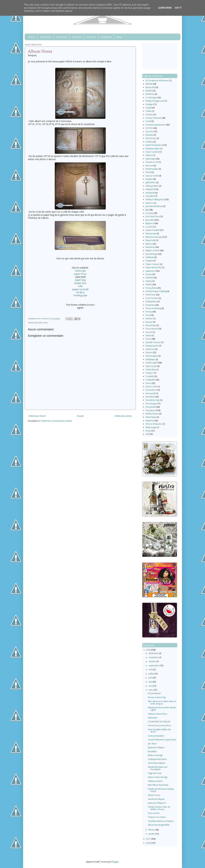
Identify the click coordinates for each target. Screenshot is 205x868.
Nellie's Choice (153, 250)
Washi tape (151, 417)
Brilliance (150, 94)
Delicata (149, 135)
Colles (149, 111)
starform (150, 349)
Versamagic (151, 404)
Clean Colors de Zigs (158, 777)
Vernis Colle (151, 387)
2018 (149, 650)
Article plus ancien (123, 416)
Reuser (149, 322)
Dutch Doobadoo (154, 145)
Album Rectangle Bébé (159, 825)
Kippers (149, 223)
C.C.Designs (151, 98)
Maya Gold (150, 240)
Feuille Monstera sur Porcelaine (158, 768)
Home (32, 37)
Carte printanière (156, 736)
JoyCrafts (38, 322)
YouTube (77, 37)
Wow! (148, 431)
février (152, 830)
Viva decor (150, 410)
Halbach (149, 189)
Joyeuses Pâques (156, 747)
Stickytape (150, 359)
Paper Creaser (152, 264)
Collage (149, 104)
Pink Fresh (150, 295)
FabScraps (150, 159)
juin (151, 678)
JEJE (147, 210)
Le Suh (149, 227)
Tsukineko (150, 380)
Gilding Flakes (152, 186)
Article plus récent (37, 416)
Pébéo (149, 284)
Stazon (149, 353)
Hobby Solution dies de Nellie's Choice (159, 808)
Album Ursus (154, 795)
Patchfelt (150, 278)
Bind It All (150, 87)
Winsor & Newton (154, 424)
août (151, 670)
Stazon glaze (152, 356)
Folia (148, 172)
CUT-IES (149, 128)
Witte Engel (151, 427)
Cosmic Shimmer (154, 118)
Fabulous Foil (152, 162)
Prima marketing (153, 308)
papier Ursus (80, 274)
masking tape (80, 295)
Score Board (151, 329)
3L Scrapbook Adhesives (157, 81)
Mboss (149, 244)
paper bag (80, 280)
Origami (149, 261)
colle (80, 286)
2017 (149, 839)
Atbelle (149, 84)
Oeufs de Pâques (156, 799)
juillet (151, 674)
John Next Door (153, 216)
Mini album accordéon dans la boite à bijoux (162, 703)
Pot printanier (154, 693)
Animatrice (46, 37)
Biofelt (149, 91)
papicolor (150, 271)
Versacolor (151, 390)
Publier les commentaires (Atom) (56, 421)
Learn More (165, 8)
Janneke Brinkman (154, 206)
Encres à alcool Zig (157, 697)
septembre (154, 666)
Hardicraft (150, 193)
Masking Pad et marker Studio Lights (162, 709)
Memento (150, 247)
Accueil (80, 416)
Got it (178, 8)
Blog (119, 37)
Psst (148, 315)
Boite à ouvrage (155, 755)
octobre (153, 661)
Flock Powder (152, 169)
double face (80, 283)
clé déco (80, 292)
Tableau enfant (155, 781)
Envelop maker (153, 149)
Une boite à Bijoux (157, 763)
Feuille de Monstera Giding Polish (161, 790)
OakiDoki (150, 257)
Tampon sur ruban (157, 817)
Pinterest (91, 37)
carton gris (80, 271)
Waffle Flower (152, 414)
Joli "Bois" (153, 744)
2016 (149, 843)
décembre (154, 653)
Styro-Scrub (151, 366)
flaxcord (149, 166)
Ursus (45, 322)
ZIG (147, 434)
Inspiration (106, 37)
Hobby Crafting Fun (155, 199)
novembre (154, 657)
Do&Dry (149, 142)
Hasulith (149, 196)
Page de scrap (155, 773)
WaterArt (150, 421)
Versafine (150, 397)
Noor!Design (152, 254)
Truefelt (149, 376)
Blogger (115, 862)
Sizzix (148, 339)
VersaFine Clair (153, 400)
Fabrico (149, 155)
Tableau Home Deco (158, 714)
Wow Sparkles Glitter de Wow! (159, 731)
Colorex (149, 115)
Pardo (148, 274)
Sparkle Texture (153, 342)
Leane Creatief (152, 230)
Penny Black (151, 288)
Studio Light (151, 363)
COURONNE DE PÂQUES (159, 722)
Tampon (149, 373)
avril (151, 686)
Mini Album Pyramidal (158, 785)
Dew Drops (151, 138)
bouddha (152, 751)
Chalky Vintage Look (155, 101)
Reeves (149, 319)
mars (151, 690)
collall (148, 108)
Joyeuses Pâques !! (157, 803)
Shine (148, 336)
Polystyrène (151, 301)
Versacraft (150, 393)
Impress (149, 203)
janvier (152, 834)
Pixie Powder (152, 298)
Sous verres (154, 813)
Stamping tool (152, 346)
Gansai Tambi (152, 176)
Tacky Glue (151, 370)
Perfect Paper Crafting (156, 291)
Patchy (149, 281)
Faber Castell (152, 152)
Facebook (61, 37)
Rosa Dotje (151, 325)
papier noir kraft (80, 289)
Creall (148, 121)
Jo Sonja (149, 213)
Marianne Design (154, 237)
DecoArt (149, 132)
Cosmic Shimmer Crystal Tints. (162, 740)
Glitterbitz (153, 718)
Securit (149, 332)
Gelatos (149, 179)
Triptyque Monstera (157, 759)
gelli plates (151, 182)
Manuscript (151, 233)
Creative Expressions (156, 125)
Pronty (149, 312)
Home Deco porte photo (159, 725)
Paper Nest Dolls (154, 267)
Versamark (151, 407)
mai (150, 682)
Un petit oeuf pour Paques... (161, 821)
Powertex (150, 305)
